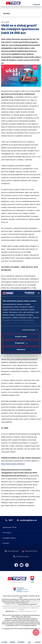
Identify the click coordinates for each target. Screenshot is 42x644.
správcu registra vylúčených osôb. (26, 611)
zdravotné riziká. (35, 601)
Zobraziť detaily (29, 330)
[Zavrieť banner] (39, 293)
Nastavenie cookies (23, 557)
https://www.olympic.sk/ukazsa (13, 464)
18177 (11, 520)
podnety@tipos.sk (28, 520)
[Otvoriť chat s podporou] (36, 632)
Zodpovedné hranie (31, 551)
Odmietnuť (21, 349)
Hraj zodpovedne (13, 551)
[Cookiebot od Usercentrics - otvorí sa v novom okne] (26, 293)
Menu (3, 3)
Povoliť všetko (21, 337)
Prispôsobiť (21, 343)
